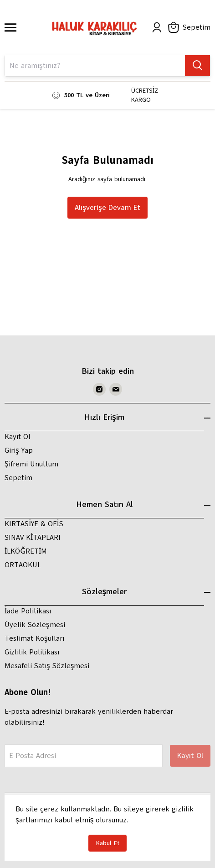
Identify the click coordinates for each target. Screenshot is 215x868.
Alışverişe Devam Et (107, 208)
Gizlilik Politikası (32, 652)
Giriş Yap (19, 450)
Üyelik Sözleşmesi (35, 625)
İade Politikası (28, 611)
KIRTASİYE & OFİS (34, 524)
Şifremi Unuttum (31, 464)
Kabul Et (107, 843)
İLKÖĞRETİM (26, 551)
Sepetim (18, 478)
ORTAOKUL (23, 565)
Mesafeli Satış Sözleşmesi (47, 666)
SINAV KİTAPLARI (33, 538)
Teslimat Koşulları (34, 638)
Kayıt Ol (18, 437)
